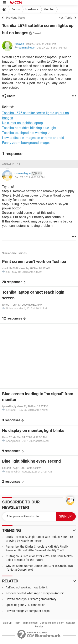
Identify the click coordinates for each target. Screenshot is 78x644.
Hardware (32, 9)
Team (17, 623)
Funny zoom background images (26, 143)
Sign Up (7, 623)
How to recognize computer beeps (28, 611)
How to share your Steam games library (31, 599)
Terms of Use (30, 623)
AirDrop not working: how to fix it (27, 587)
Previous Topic (15, 18)
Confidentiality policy (52, 623)
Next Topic (65, 18)
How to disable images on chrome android (33, 138)
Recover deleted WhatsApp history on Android (35, 593)
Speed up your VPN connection (25, 605)
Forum (16, 9)
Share (11, 96)
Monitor (49, 9)
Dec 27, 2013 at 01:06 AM (52, 48)
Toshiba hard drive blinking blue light (29, 128)
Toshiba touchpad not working (24, 133)
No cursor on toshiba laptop (22, 123)
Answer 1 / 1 (11, 164)
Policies (39, 627)
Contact (71, 623)
